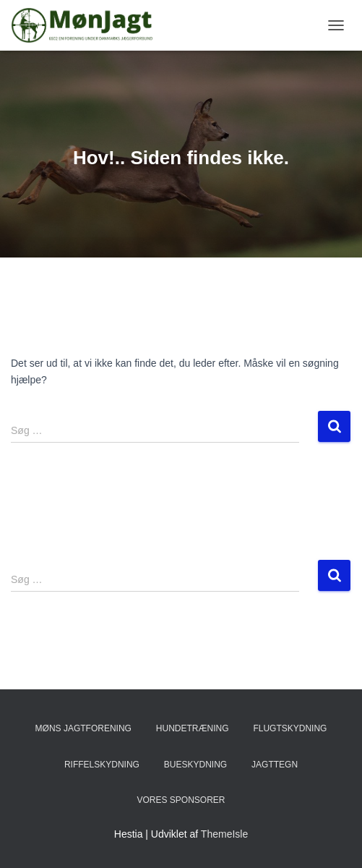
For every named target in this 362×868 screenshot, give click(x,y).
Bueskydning (195, 765)
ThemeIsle (224, 834)
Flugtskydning (290, 728)
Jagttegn (275, 765)
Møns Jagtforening (83, 728)
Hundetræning (193, 728)
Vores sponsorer (181, 800)
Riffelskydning (102, 765)
